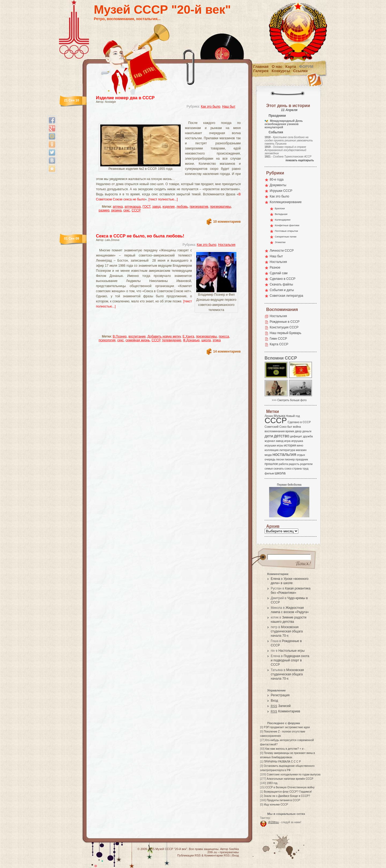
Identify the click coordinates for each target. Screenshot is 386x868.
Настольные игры (291, 651)
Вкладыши (281, 214)
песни (280, 459)
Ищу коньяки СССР (276, 805)
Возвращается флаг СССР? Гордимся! (288, 792)
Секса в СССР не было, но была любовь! (140, 236)
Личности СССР (282, 251)
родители (306, 464)
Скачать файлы (281, 284)
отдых (301, 455)
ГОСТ (146, 207)
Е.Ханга (188, 336)
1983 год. (272, 783)
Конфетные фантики (287, 225)
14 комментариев (227, 351)
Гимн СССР (278, 339)
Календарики (283, 220)
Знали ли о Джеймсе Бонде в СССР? (287, 796)
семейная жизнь (138, 340)
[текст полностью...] (163, 199)
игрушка (297, 441)
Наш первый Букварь (285, 333)
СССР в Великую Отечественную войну (290, 787)
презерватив (199, 207)
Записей (281, 706)
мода (268, 455)
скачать (279, 468)
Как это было (211, 107)
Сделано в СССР (283, 279)
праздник (302, 459)
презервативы (221, 207)
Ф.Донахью (191, 340)
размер (104, 210)
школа (206, 340)
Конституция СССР (284, 327)
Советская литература (286, 296)
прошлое (271, 464)
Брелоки (280, 208)
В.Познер (120, 336)
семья (269, 468)
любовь (182, 207)
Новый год (293, 416)
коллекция (272, 450)
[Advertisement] (162, 117)
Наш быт (229, 107)
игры (280, 445)
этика (217, 340)
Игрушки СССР (281, 191)
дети (269, 436)
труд (305, 468)
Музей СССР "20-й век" (162, 10)
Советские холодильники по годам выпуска (294, 774)
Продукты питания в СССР (283, 800)
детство (282, 436)
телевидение (172, 340)
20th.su (212, 852)
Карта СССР (279, 344)
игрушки (270, 445)
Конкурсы (281, 71)
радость (294, 464)
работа (283, 464)
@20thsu (273, 822)
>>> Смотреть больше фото (289, 400)
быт (290, 427)
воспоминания (275, 431)
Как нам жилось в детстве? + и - (285, 749)
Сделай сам (279, 273)
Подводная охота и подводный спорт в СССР (290, 660)
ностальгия (284, 454)
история (290, 445)
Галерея (261, 71)
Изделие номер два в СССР (125, 98)
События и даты (282, 290)
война (297, 427)
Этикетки (280, 242)
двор (298, 431)
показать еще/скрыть (300, 160)
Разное (275, 268)
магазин (301, 450)
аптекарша (133, 207)
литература (287, 450)
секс (127, 210)
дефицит (296, 436)
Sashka (234, 849)
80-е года (277, 180)
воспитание (137, 336)
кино (300, 445)
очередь (270, 459)
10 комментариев (227, 222)
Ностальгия (227, 245)
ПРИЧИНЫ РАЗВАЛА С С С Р (282, 762)
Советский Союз (276, 427)
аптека (118, 207)
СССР (136, 210)
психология (107, 340)
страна (297, 468)
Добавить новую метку (164, 336)
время (290, 431)
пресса (224, 336)
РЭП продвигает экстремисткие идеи (287, 727)
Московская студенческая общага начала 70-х (287, 631)
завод (157, 207)
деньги (307, 431)
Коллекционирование (286, 202)
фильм (269, 473)
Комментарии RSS (217, 855)
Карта (291, 67)
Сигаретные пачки (286, 237)
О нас (277, 67)
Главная (261, 67)
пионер (290, 459)
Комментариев (285, 711)
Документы (278, 185)
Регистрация (280, 695)
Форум (306, 67)
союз (288, 468)
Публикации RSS (189, 855)
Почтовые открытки (286, 231)
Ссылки (300, 71)
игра (287, 441)
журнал (270, 441)
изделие (169, 207)
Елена (275, 579)
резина (116, 210)
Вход (274, 701)
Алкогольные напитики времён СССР (290, 779)
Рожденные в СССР (285, 322)
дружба (308, 436)
